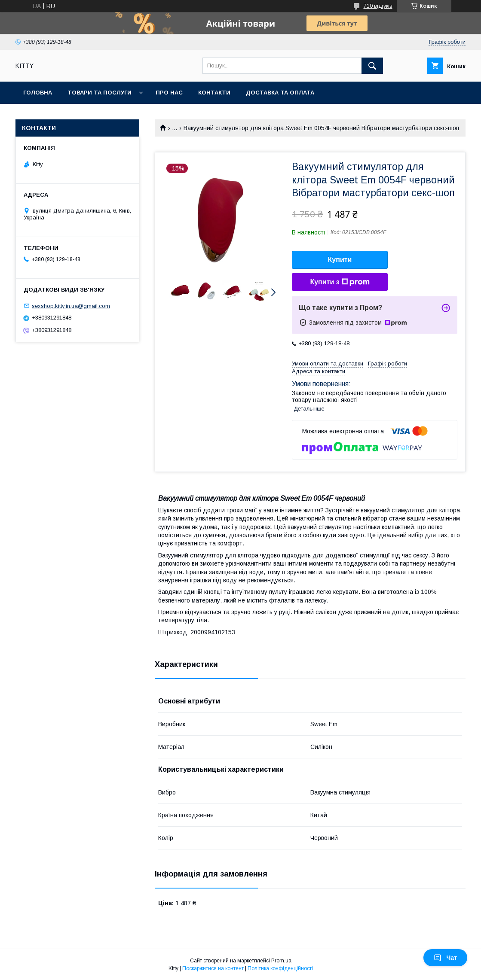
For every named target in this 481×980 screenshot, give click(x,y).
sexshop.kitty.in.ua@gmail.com (71, 306)
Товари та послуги (100, 93)
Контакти (214, 93)
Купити (340, 260)
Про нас (169, 93)
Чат (445, 958)
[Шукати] (372, 66)
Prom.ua (281, 961)
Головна (38, 93)
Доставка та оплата (280, 93)
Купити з (340, 282)
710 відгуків (378, 6)
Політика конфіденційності (280, 968)
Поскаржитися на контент (213, 968)
